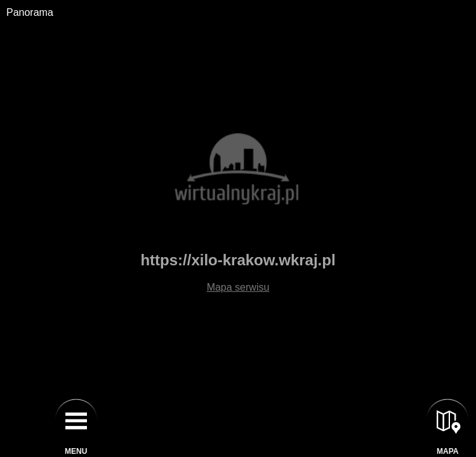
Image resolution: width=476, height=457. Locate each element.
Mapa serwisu (238, 287)
